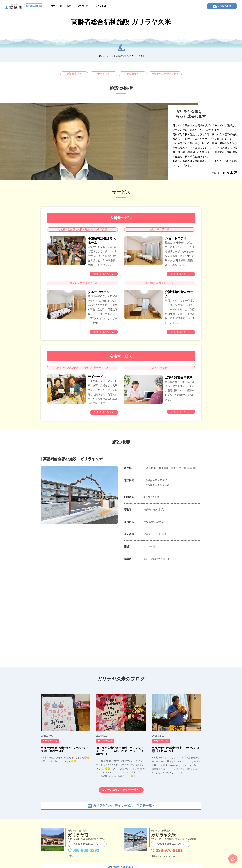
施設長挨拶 (73, 74)
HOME (52, 6)
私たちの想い (67, 6)
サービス (102, 74)
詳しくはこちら (103, 274)
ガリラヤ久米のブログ (164, 74)
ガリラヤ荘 (83, 6)
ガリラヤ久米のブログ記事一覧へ (120, 790)
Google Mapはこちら (86, 844)
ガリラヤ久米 (100, 6)
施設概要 (131, 74)
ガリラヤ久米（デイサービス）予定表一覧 (122, 806)
